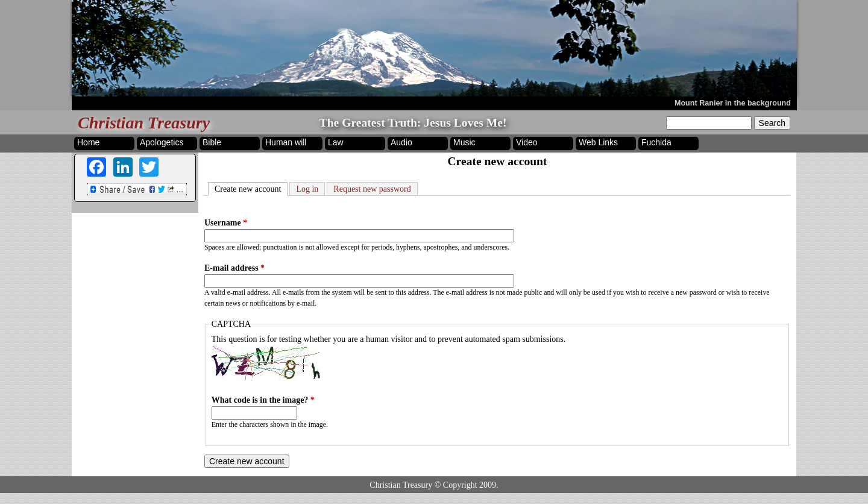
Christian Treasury (144, 123)
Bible (212, 142)
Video (527, 142)
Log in (307, 189)
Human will (286, 142)
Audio (401, 142)
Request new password (372, 189)
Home (88, 142)
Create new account (251, 188)
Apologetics (162, 142)
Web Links (598, 142)
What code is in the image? (263, 400)
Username (226, 223)
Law (336, 142)
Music (464, 142)
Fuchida (656, 142)
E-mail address (234, 268)
